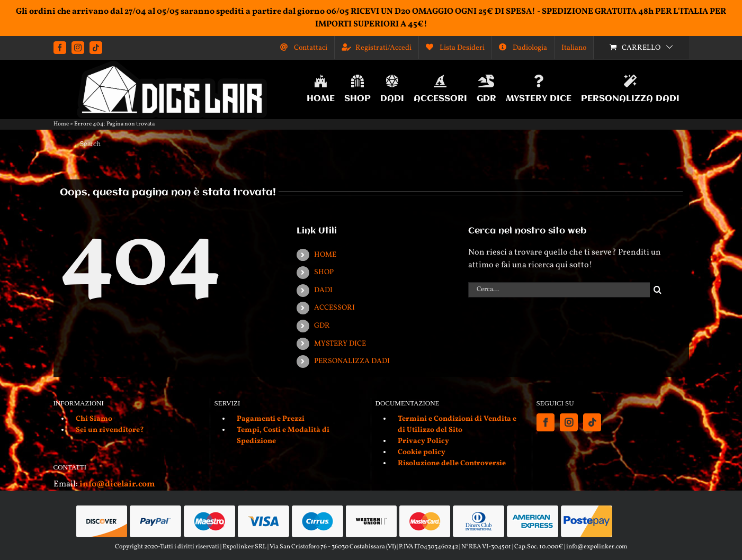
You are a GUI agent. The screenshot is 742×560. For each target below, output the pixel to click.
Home (61, 124)
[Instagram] (569, 422)
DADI (323, 290)
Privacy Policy (423, 441)
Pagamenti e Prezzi (271, 419)
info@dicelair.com (117, 484)
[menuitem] (574, 48)
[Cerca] (658, 290)
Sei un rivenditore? (110, 430)
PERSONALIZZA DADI (352, 361)
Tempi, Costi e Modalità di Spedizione (283, 436)
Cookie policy (422, 452)
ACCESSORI (334, 308)
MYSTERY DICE (340, 344)
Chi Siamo (94, 419)
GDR (322, 326)
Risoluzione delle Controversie (452, 463)
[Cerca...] (559, 290)
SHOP (324, 272)
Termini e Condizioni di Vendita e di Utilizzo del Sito (457, 424)
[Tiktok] (592, 422)
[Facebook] (546, 422)
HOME (325, 255)
